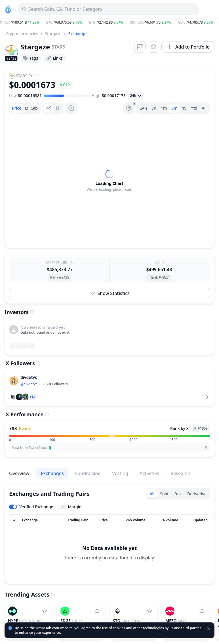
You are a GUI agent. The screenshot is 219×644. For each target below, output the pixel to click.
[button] (109, 22)
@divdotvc (29, 384)
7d (154, 108)
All (204, 108)
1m (164, 108)
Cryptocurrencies (22, 34)
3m (174, 108)
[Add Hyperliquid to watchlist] (45, 611)
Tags (30, 58)
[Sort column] (14, 520)
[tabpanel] (109, 181)
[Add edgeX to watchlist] (97, 611)
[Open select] (136, 96)
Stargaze (53, 34)
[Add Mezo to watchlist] (202, 611)
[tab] (17, 108)
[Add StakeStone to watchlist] (149, 611)
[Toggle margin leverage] (70, 507)
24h (144, 108)
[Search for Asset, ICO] (108, 9)
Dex (178, 494)
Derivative (197, 494)
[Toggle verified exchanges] (31, 507)
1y (184, 108)
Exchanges (78, 34)
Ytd (194, 108)
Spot (164, 494)
